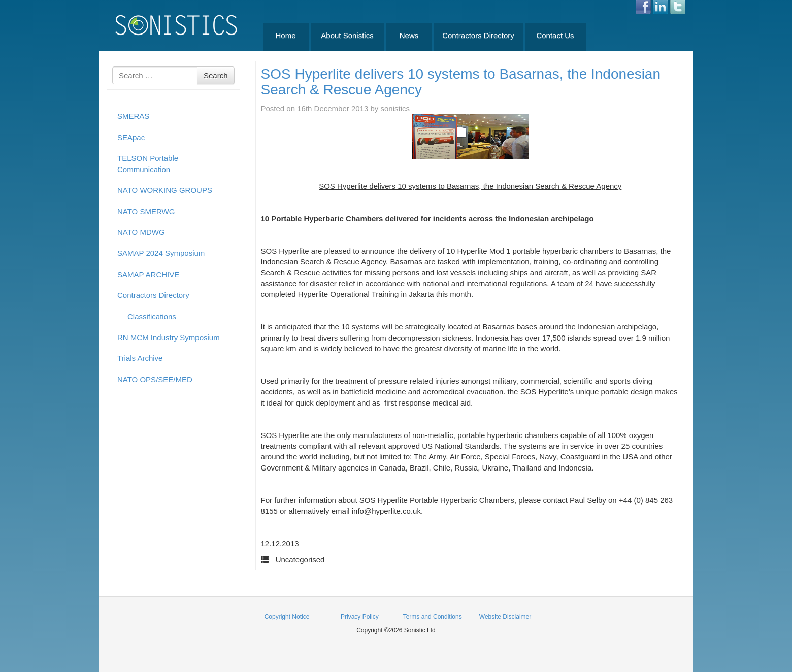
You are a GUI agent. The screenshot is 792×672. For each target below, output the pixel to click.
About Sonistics (347, 35)
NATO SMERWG (146, 211)
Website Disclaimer (505, 617)
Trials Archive (140, 358)
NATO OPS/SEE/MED (155, 379)
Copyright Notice (287, 617)
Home (285, 35)
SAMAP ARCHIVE (148, 274)
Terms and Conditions (433, 617)
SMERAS (133, 116)
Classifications (152, 316)
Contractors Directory (478, 35)
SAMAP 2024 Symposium (161, 253)
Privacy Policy (360, 617)
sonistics (395, 108)
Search (216, 75)
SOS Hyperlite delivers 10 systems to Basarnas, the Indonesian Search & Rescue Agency (461, 82)
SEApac (131, 137)
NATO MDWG (141, 232)
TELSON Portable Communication (148, 163)
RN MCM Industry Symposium (169, 337)
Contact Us (555, 35)
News (409, 35)
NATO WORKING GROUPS (165, 190)
